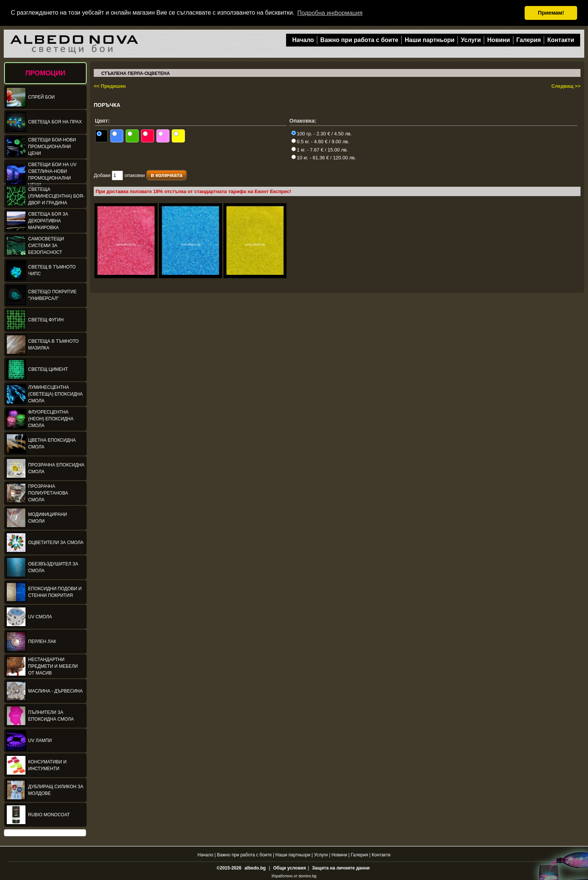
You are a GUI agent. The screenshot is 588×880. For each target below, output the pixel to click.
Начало (303, 40)
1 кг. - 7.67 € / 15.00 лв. (320, 149)
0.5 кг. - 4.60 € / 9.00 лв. (320, 141)
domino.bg (307, 876)
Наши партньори (430, 40)
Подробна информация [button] (330, 13)
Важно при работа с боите (359, 40)
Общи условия (289, 868)
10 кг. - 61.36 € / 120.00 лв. (324, 157)
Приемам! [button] (551, 13)
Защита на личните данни (341, 868)
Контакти (561, 40)
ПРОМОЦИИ (46, 73)
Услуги (471, 40)
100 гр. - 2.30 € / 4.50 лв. (322, 133)
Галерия (529, 40)
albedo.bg (255, 868)
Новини (499, 40)
